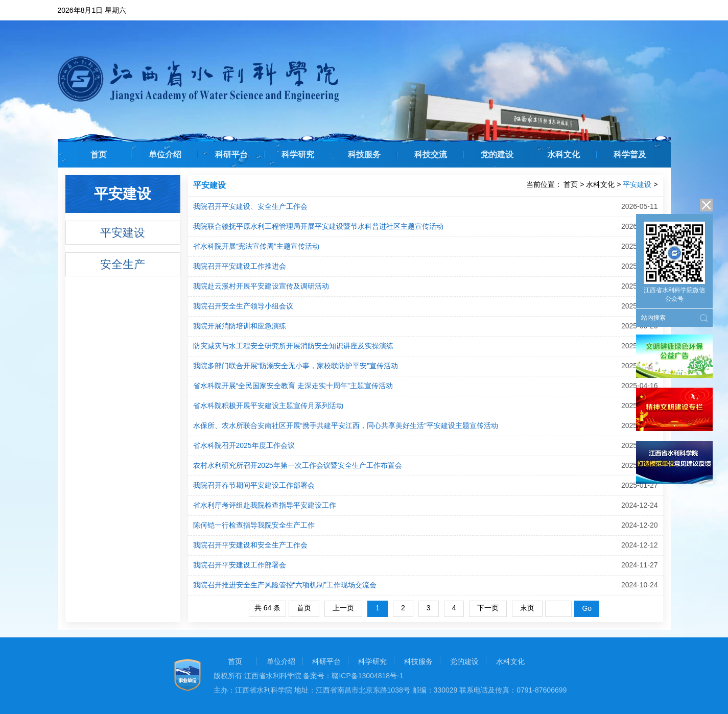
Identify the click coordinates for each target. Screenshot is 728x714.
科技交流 (431, 154)
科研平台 (231, 154)
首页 (99, 154)
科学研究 (298, 154)
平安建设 (123, 233)
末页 (527, 608)
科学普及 (630, 154)
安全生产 (123, 264)
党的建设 (497, 154)
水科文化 (563, 154)
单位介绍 (165, 154)
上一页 (343, 608)
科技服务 (364, 154)
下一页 (488, 608)
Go (587, 608)
